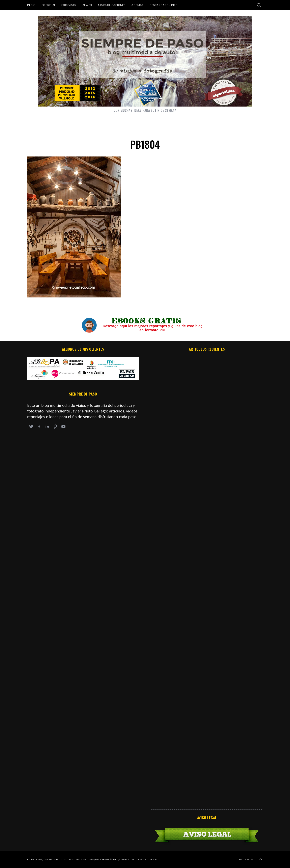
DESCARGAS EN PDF (163, 5)
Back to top (251, 860)
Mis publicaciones (112, 5)
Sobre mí (48, 5)
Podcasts (68, 5)
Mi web (87, 5)
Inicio (31, 5)
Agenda (137, 5)
